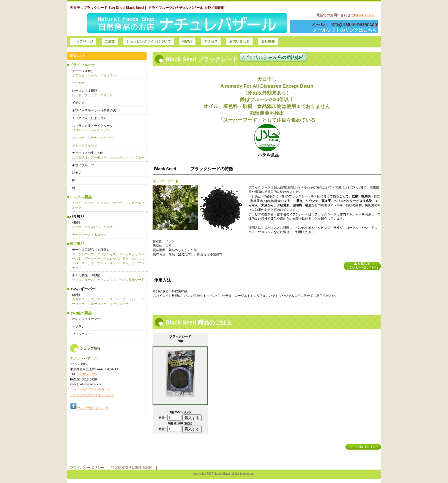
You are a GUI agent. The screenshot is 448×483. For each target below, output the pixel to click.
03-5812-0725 (365, 15)
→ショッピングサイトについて (92, 395)
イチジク (78, 103)
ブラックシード (83, 334)
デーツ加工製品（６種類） (108, 259)
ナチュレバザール (178, 23)
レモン (77, 173)
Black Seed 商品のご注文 (199, 322)
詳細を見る (362, 266)
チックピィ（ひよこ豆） (89, 118)
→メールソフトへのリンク (92, 389)
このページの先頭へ (363, 447)
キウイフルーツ (83, 165)
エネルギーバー (82, 289)
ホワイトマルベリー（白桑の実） (96, 110)
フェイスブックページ (93, 408)
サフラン (78, 326)
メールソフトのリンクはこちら (345, 30)
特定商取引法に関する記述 (132, 468)
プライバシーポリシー (87, 468)
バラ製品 (77, 217)
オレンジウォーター (86, 319)
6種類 (108, 299)
